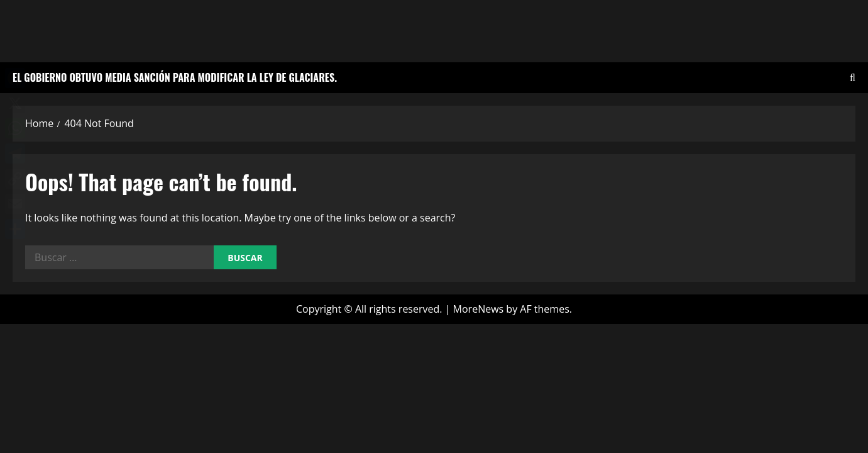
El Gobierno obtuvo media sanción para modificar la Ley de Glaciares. (175, 77)
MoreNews (479, 309)
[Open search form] (853, 78)
